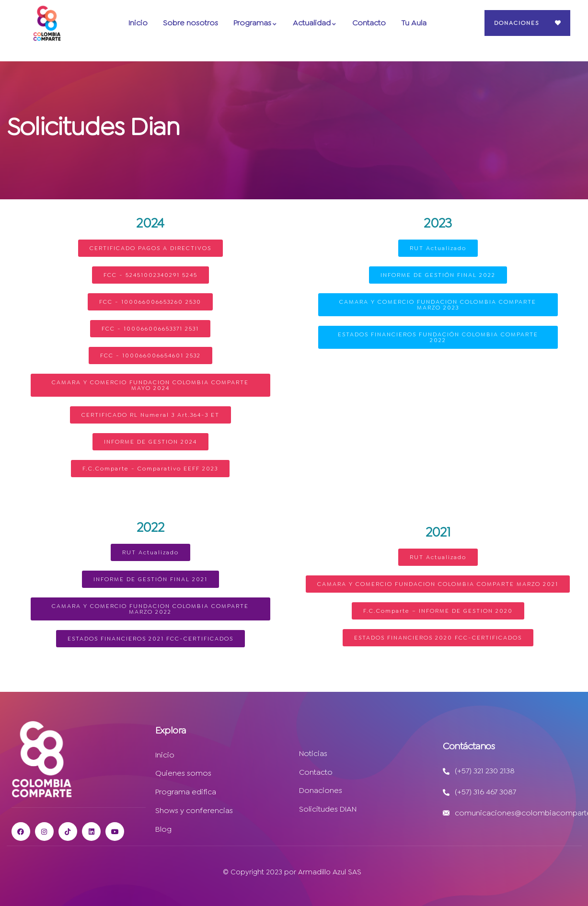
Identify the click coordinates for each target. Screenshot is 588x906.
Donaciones (517, 23)
